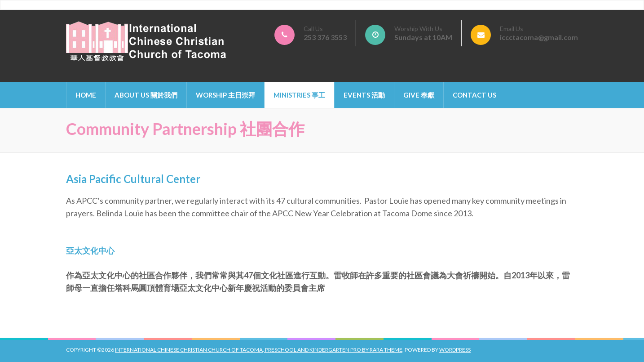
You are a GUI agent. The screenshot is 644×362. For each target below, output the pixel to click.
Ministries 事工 (299, 95)
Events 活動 (364, 95)
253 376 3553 (325, 37)
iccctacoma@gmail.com (539, 37)
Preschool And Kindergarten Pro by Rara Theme (333, 350)
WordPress (455, 350)
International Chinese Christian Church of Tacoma (189, 350)
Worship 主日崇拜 (225, 95)
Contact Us (474, 95)
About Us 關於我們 (146, 95)
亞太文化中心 (90, 250)
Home (86, 95)
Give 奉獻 (419, 95)
